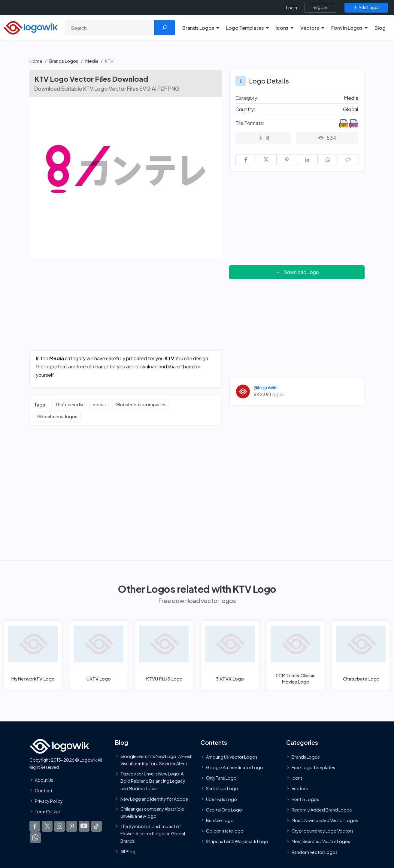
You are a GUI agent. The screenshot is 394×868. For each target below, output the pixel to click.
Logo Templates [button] (245, 28)
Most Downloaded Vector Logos (325, 820)
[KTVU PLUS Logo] (164, 655)
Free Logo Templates (313, 767)
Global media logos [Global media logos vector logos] (57, 416)
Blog (380, 28)
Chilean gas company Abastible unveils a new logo (152, 812)
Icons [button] (282, 28)
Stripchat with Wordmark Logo (237, 841)
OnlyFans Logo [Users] (221, 778)
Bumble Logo (220, 820)
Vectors (300, 788)
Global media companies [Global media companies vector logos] (141, 404)
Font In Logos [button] (347, 28)
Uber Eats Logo (221, 799)
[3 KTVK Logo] (230, 655)
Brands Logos (64, 61)
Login (292, 8)
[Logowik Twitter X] (47, 826)
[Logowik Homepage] (31, 27)
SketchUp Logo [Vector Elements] (222, 788)
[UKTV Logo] (99, 655)
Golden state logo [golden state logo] (225, 831)
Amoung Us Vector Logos (232, 757)
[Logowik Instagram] (59, 826)
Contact (44, 790)
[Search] (110, 28)
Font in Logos (305, 799)
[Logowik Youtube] (84, 826)
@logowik (265, 387)
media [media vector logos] (99, 404)
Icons (297, 778)
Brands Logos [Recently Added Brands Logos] (306, 757)
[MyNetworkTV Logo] (33, 655)
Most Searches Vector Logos (321, 841)
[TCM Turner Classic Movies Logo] (296, 655)
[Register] (321, 8)
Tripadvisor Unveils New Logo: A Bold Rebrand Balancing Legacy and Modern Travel (153, 781)
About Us (44, 780)
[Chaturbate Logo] (361, 655)
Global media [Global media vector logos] (70, 404)
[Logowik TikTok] (96, 826)
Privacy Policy (49, 801)
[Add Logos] (366, 8)
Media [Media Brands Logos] (351, 98)
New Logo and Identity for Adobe (154, 799)
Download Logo (297, 272)
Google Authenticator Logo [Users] (235, 767)
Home (36, 61)
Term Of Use (47, 812)
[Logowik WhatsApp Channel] (35, 838)
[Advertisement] (126, 308)
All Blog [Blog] (128, 851)
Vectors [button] (310, 28)
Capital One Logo (224, 810)
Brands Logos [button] (198, 28)
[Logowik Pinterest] (72, 826)
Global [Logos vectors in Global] (351, 109)
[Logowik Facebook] (35, 826)
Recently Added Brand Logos (322, 810)
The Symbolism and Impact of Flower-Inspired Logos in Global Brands (153, 833)
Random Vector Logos (315, 852)
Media (92, 61)
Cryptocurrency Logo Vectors (323, 831)
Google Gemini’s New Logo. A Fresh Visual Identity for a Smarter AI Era (156, 760)
